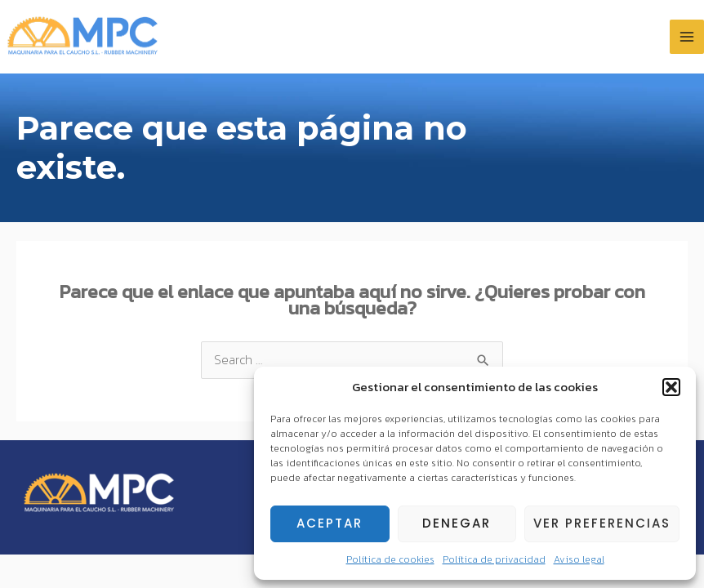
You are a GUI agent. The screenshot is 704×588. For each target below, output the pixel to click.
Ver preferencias (602, 523)
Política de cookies (390, 559)
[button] (671, 387)
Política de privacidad (494, 559)
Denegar (457, 523)
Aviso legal (579, 559)
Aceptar (330, 523)
